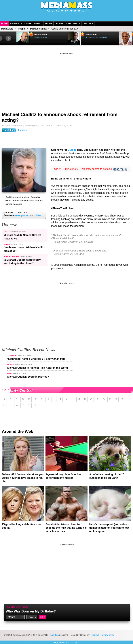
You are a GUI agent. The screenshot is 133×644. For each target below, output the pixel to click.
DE (71, 11)
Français (22, 130)
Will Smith (91, 35)
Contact (88, 24)
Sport (48, 24)
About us (54, 635)
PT (79, 11)
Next (8, 38)
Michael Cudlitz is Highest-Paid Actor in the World (38, 368)
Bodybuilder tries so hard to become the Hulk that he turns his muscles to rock (66, 528)
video (38, 215)
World (38, 24)
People (15, 24)
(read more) (120, 169)
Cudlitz (72, 150)
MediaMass (7, 29)
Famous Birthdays (17, 607)
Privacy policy (108, 635)
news (17, 215)
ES (66, 11)
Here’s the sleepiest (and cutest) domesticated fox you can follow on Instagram (109, 528)
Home (4, 24)
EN (58, 11)
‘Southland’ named (36, 359)
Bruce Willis (41, 35)
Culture (26, 24)
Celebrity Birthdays (67, 24)
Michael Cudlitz (38, 29)
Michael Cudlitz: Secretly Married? (28, 377)
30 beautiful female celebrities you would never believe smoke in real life (23, 478)
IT (75, 11)
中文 (84, 11)
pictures (26, 215)
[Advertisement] (66, 81)
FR (62, 11)
